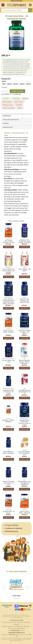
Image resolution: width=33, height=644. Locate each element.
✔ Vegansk (6, 99)
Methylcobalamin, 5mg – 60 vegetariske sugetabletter (25, 483)
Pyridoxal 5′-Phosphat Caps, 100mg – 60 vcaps (8, 483)
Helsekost (25, 99)
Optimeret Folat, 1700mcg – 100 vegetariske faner (25, 301)
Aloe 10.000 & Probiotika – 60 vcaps (8, 242)
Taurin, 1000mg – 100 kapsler (25, 270)
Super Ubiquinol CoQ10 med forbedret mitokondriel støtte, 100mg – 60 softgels (8, 301)
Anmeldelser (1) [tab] (8, 127)
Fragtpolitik (25, 615)
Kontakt (27, 616)
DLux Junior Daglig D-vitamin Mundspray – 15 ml (25, 453)
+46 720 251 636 (15, 630)
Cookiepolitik (7, 616)
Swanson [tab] (6, 123)
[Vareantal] (5, 91)
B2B (12, 618)
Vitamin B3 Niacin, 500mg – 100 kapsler (8, 452)
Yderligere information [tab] (11, 120)
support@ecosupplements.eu (16, 632)
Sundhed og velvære (8, 105)
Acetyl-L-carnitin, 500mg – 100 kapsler (25, 512)
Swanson (20, 108)
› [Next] (27, 587)
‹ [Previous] (4, 587)
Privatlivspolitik (18, 616)
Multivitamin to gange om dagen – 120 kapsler (25, 332)
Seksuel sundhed (7, 102)
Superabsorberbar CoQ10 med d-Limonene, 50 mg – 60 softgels (25, 423)
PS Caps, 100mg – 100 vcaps (8, 361)
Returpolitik (16, 615)
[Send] (30, 10)
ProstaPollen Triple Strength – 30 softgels (25, 242)
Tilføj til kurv (17, 91)
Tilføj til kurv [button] (8, 247)
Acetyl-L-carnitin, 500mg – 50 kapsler (8, 331)
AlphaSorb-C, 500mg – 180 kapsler (8, 421)
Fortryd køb (18, 618)
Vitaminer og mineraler (9, 108)
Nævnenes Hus (12, 635)
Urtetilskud (19, 105)
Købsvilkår (7, 615)
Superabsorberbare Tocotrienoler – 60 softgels (8, 392)
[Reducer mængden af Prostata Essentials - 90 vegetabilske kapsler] (2, 91)
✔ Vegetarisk (16, 99)
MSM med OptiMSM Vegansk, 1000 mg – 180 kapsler (25, 362)
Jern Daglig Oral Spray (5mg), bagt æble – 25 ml (25, 392)
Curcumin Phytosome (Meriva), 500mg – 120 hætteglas (8, 271)
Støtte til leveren (19, 102)
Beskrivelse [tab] (7, 116)
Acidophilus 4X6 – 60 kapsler (8, 512)
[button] (3, 5)
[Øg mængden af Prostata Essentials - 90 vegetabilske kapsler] (7, 91)
